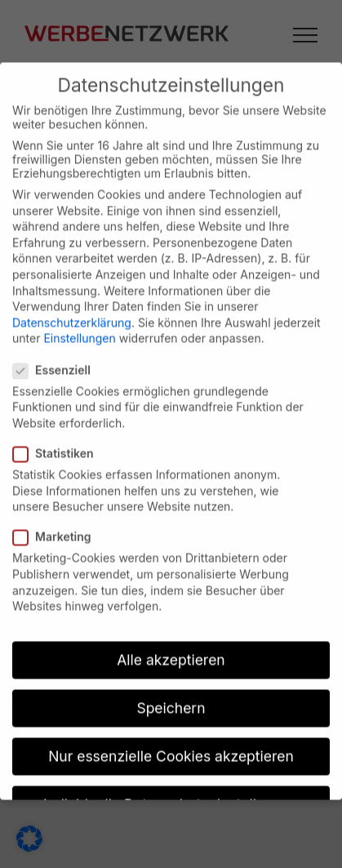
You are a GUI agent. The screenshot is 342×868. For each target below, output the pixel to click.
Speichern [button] (171, 696)
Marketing (59, 525)
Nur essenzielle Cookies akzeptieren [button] (171, 744)
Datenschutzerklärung (72, 311)
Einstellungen (79, 326)
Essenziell (58, 358)
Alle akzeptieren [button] (171, 648)
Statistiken (60, 441)
